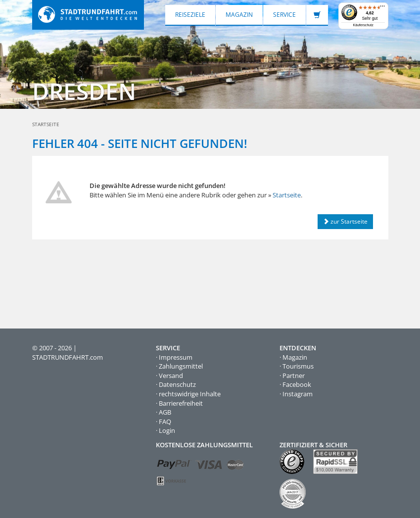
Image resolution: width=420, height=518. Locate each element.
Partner (294, 376)
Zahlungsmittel (181, 366)
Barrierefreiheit (181, 403)
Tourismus (298, 366)
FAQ (165, 422)
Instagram (298, 394)
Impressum (176, 357)
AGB (165, 412)
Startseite (287, 195)
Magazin (239, 15)
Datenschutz (177, 384)
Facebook (297, 384)
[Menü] (382, 8)
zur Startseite (345, 221)
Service (284, 15)
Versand (171, 376)
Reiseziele (190, 15)
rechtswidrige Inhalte (190, 394)
